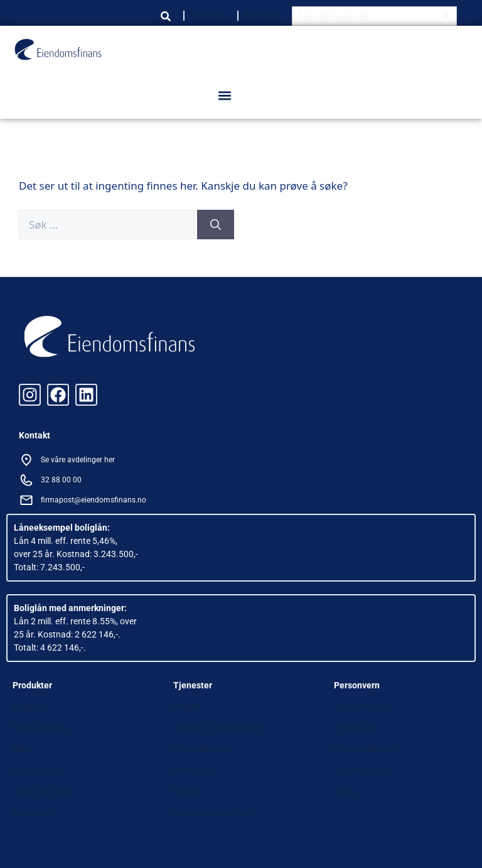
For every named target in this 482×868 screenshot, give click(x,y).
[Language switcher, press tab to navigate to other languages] (375, 16)
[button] (224, 96)
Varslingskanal (363, 771)
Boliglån (28, 707)
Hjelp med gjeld (42, 792)
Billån (23, 749)
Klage (345, 792)
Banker (187, 792)
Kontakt (262, 15)
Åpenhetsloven (363, 707)
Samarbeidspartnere (213, 813)
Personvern (356, 728)
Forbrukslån (36, 771)
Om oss (208, 15)
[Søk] (216, 225)
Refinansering (40, 728)
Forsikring (32, 813)
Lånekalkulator (202, 749)
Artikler (187, 707)
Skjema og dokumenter (218, 728)
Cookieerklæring (365, 749)
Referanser (195, 771)
